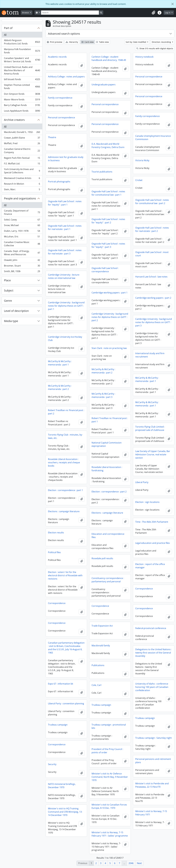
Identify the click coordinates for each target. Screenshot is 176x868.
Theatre (52, 137)
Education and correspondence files (108, 536)
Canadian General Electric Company (22, 151)
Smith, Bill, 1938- (22, 272)
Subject (9, 290)
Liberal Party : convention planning (66, 703)
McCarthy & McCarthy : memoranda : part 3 (103, 395)
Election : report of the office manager (150, 566)
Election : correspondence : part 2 (109, 492)
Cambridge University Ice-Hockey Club (65, 338)
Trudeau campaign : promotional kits (109, 726)
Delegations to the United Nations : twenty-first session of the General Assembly (154, 653)
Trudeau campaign (101, 705)
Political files (54, 552)
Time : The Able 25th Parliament (152, 522)
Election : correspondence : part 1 (65, 490)
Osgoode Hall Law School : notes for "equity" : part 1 (65, 203)
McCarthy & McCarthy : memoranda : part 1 (60, 363)
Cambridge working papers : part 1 (110, 293)
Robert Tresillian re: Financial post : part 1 (110, 420)
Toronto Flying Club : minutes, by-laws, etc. (65, 436)
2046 (131, 863)
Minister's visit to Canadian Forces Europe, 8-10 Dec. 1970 (109, 806)
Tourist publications (102, 172)
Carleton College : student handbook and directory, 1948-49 (109, 58)
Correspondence (144, 589)
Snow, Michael (22, 226)
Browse (26, 13)
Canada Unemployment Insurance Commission (153, 138)
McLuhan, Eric (22, 237)
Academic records (57, 57)
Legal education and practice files (153, 543)
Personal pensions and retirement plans (153, 761)
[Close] (173, 4)
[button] (153, 13)
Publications (98, 665)
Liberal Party (142, 482)
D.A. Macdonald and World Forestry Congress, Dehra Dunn (108, 146)
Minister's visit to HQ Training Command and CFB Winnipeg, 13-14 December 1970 (65, 812)
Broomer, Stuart (22, 266)
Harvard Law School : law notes (151, 277)
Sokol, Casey (22, 220)
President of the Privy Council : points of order (107, 751)
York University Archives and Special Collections (22, 171)
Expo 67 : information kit (61, 684)
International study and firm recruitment (150, 355)
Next (139, 863)
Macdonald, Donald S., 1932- (22, 133)
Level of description (16, 311)
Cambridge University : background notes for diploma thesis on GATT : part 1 (66, 306)
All (5, 35)
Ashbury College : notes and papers (66, 77)
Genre (8, 301)
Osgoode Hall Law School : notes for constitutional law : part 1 (108, 193)
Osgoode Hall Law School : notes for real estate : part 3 (65, 252)
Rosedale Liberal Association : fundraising (107, 469)
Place (7, 280)
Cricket (139, 180)
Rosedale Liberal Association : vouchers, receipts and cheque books (64, 462)
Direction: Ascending (162, 42)
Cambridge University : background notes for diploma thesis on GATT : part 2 (110, 317)
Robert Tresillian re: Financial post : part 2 (66, 412)
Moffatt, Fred (22, 144)
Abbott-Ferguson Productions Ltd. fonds (22, 42)
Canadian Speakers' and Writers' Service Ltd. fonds (22, 60)
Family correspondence (60, 98)
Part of (8, 28)
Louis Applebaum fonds (22, 111)
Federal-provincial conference (151, 628)
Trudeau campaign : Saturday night (154, 738)
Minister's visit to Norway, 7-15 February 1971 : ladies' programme (110, 834)
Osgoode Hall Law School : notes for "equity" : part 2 (108, 221)
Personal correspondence (149, 77)
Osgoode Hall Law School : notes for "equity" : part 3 (108, 245)
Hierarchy (72, 42)
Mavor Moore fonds (22, 100)
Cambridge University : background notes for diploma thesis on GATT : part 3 (154, 322)
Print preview (55, 42)
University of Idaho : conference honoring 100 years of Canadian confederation (152, 687)
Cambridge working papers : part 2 (153, 298)
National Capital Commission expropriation (107, 444)
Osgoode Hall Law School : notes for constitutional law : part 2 (152, 202)
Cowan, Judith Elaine (22, 138)
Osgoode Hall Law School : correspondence (105, 270)
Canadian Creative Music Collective (22, 244)
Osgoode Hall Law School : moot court (152, 254)
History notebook (144, 57)
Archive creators (14, 120)
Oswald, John (22, 261)
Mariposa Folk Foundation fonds (22, 51)
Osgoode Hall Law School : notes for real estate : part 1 (65, 227)
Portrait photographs (59, 182)
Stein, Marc (22, 190)
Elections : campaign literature (64, 511)
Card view (88, 42)
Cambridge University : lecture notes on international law (64, 276)
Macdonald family (101, 646)
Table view (102, 42)
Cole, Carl (96, 685)
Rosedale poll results (102, 558)
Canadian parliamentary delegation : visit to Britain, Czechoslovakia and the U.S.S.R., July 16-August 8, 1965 (66, 648)
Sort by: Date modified (136, 42)
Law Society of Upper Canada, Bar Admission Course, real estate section (153, 454)
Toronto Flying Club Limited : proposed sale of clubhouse (150, 428)
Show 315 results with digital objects (155, 48)
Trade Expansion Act (102, 626)
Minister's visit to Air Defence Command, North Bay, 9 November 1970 (110, 777)
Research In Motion (22, 184)
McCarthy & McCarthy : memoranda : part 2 (103, 371)
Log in (168, 13)
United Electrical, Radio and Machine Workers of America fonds (22, 70)
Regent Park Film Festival (22, 159)
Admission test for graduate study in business (66, 159)
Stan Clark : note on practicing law (109, 348)
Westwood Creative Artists (22, 179)
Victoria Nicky (142, 160)
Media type (11, 321)
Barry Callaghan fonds (22, 106)
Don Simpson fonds (22, 94)
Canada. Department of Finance (22, 212)
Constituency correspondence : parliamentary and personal (108, 580)
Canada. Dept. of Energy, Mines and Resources (22, 253)
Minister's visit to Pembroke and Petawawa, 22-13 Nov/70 (152, 785)
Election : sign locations (147, 502)
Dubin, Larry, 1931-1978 (22, 231)
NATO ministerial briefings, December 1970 (62, 786)
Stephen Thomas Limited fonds (22, 87)
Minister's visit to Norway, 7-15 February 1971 (151, 813)
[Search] (70, 13)
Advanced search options (64, 34)
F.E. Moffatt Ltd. (22, 164)
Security (52, 764)
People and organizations (20, 198)
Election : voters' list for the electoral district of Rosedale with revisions (65, 575)
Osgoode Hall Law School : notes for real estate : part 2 (152, 229)
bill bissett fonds (22, 80)
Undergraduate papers (104, 85)
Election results (56, 533)
